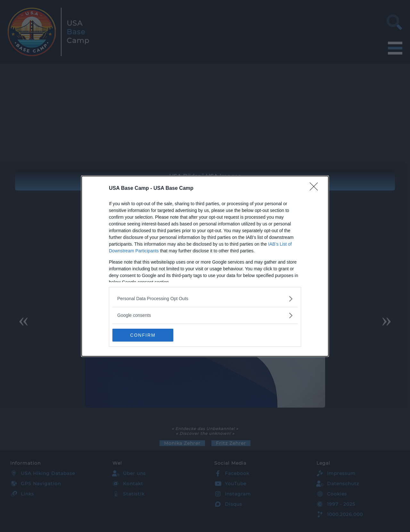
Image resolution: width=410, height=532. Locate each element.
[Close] (316, 189)
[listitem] (205, 299)
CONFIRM (143, 335)
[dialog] (205, 266)
